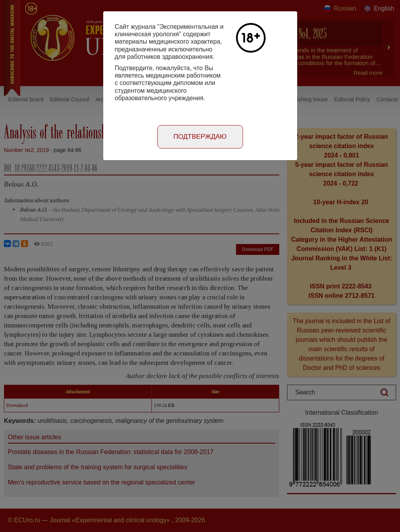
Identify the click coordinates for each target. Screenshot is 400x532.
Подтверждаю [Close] (200, 137)
